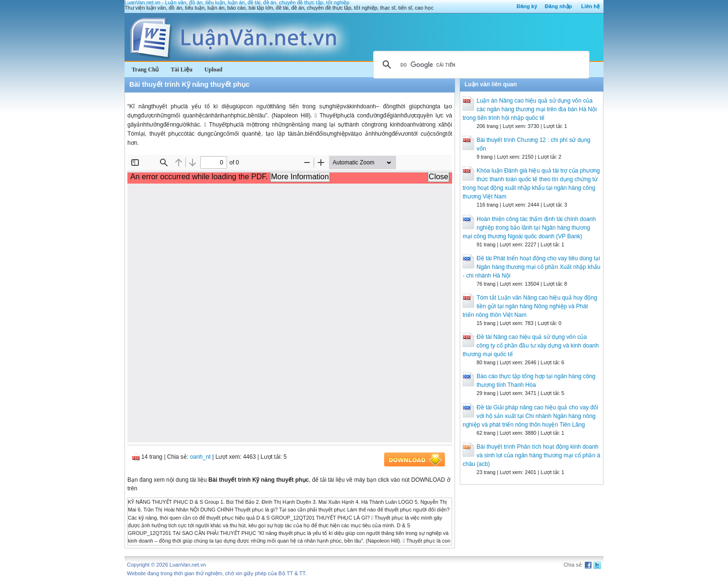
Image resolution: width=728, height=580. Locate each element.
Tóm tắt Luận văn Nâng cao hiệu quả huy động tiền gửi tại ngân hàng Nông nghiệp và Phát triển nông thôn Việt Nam (530, 306)
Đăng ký (527, 6)
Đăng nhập (559, 6)
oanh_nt (200, 457)
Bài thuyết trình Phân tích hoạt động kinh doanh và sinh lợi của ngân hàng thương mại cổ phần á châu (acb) (531, 455)
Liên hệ (591, 6)
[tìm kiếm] (480, 65)
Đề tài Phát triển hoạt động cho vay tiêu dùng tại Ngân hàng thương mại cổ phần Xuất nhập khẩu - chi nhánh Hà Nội (531, 267)
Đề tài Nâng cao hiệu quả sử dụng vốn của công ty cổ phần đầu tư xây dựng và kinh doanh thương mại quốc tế (531, 346)
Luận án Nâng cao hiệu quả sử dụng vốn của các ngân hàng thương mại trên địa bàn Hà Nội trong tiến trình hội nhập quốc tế (530, 109)
